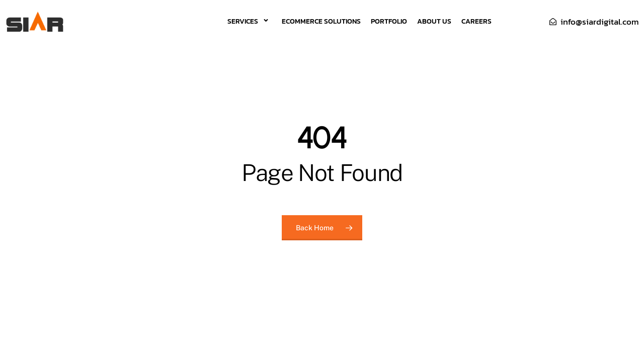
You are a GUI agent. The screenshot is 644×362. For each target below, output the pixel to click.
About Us (434, 21)
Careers (476, 21)
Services (250, 21)
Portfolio (389, 21)
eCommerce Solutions (321, 21)
